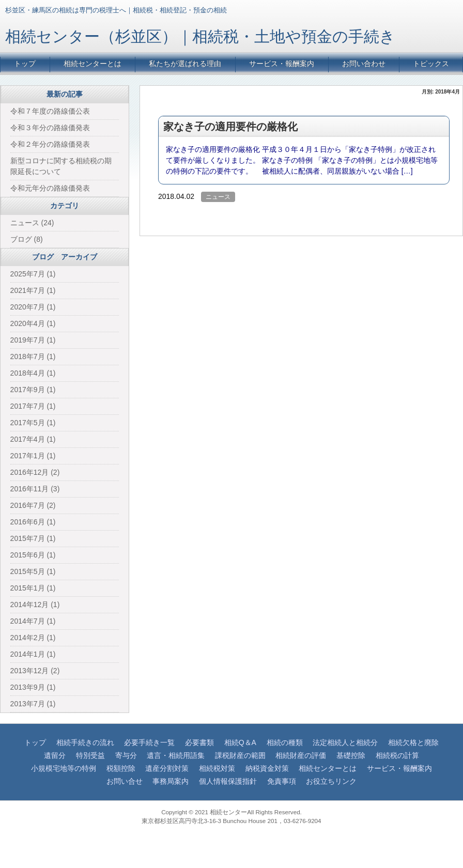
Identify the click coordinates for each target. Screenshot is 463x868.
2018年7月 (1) (33, 357)
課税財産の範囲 (240, 755)
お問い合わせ (364, 64)
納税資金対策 (267, 768)
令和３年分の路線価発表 (50, 128)
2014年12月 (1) (35, 605)
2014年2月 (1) (33, 638)
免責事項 (282, 781)
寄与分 (126, 755)
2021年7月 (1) (33, 290)
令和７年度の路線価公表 (50, 111)
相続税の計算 (397, 755)
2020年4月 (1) (33, 323)
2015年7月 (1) (33, 538)
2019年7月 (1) (33, 340)
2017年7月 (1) (33, 406)
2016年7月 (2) (33, 505)
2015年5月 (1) (33, 571)
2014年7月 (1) (33, 621)
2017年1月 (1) (33, 456)
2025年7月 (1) (33, 274)
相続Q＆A (240, 742)
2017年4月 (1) (33, 439)
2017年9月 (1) (33, 390)
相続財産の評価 (301, 755)
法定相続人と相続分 (345, 742)
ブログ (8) (27, 239)
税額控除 (121, 768)
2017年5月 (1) (33, 423)
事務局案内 (171, 781)
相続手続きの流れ (85, 742)
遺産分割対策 (167, 768)
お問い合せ (125, 781)
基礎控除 (351, 755)
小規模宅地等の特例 (64, 768)
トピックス (431, 64)
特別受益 (90, 755)
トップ (25, 64)
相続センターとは (92, 64)
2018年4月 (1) (33, 373)
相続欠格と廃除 (413, 742)
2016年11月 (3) (35, 489)
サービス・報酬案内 (282, 64)
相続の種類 (285, 742)
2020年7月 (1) (33, 307)
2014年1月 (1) (33, 654)
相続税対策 (217, 768)
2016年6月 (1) (33, 522)
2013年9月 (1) (33, 687)
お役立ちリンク (331, 781)
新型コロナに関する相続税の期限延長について (61, 166)
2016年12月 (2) (35, 472)
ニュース (218, 197)
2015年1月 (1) (33, 588)
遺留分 (55, 755)
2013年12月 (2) (35, 671)
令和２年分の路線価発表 (50, 144)
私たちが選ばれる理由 (185, 64)
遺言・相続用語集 (176, 755)
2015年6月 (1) (33, 555)
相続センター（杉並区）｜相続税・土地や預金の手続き (200, 36)
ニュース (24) (32, 223)
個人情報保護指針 (228, 781)
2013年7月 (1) (33, 704)
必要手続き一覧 (149, 742)
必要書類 (199, 742)
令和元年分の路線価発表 (50, 188)
